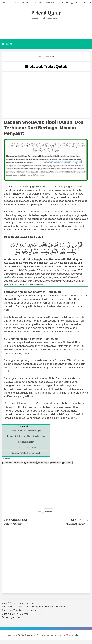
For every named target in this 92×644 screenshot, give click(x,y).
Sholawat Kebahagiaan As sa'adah (26, 453)
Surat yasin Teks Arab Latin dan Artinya (22, 610)
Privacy (26, 3)
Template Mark (78, 635)
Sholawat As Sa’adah (13, 524)
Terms (15, 3)
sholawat (49, 511)
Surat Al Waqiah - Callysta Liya (17, 603)
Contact (50, 3)
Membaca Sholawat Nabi (77, 524)
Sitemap (38, 3)
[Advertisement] (46, 29)
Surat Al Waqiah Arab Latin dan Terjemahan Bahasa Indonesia (34, 607)
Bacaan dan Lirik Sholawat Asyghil (26, 430)
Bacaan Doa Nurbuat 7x (26, 447)
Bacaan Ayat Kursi (11, 617)
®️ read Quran (46, 13)
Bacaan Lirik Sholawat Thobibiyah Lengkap (26, 436)
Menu (7, 44)
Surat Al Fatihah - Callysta (15, 614)
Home (5, 3)
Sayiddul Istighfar (26, 442)
